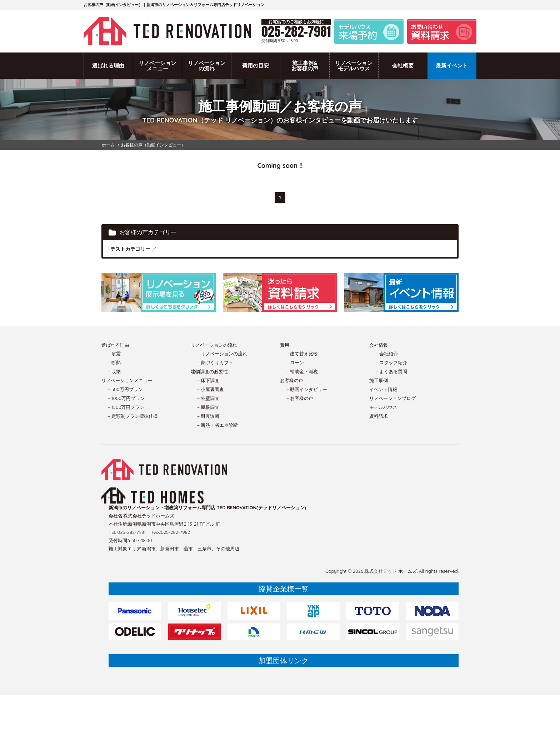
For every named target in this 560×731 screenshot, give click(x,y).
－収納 (114, 371)
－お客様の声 (299, 398)
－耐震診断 (208, 416)
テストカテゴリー (130, 249)
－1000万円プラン (126, 398)
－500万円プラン (125, 389)
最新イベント (452, 66)
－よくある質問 (391, 371)
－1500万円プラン (126, 407)
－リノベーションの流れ (222, 354)
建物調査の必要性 (209, 371)
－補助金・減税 (302, 371)
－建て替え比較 (302, 354)
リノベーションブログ (392, 398)
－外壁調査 (208, 398)
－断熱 (114, 362)
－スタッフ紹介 (391, 362)
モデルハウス (383, 407)
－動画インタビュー (306, 389)
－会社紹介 (386, 354)
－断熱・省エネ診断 (217, 425)
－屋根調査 (208, 407)
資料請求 (379, 416)
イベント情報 (383, 389)
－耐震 (114, 354)
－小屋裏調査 (210, 389)
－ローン (295, 362)
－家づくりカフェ (215, 362)
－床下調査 (208, 380)
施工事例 (379, 380)
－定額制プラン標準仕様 (132, 416)
